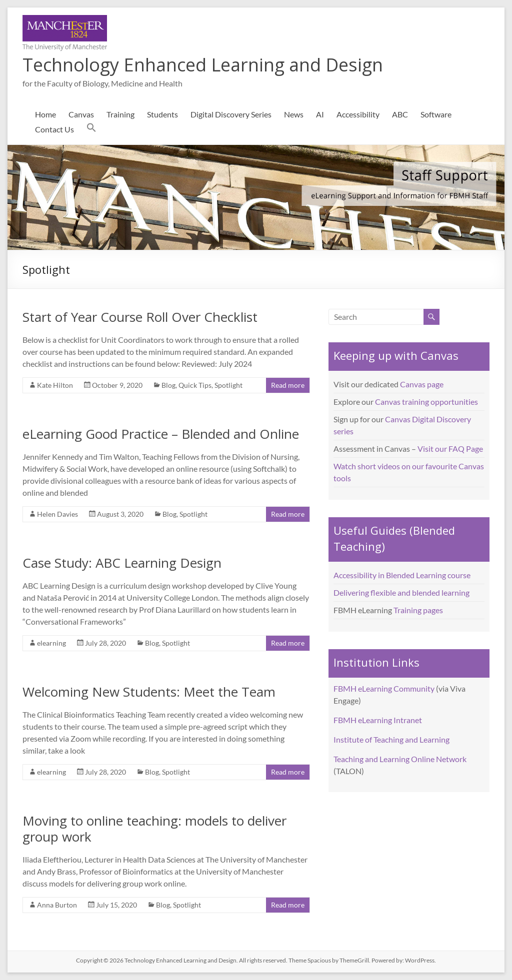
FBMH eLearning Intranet (378, 720)
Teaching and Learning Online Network (400, 759)
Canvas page (422, 384)
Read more (288, 385)
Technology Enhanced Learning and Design (203, 65)
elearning (51, 643)
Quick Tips (195, 385)
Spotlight (228, 385)
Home (45, 114)
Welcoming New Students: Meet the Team (149, 692)
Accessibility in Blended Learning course (402, 575)
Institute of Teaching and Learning (391, 739)
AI (320, 114)
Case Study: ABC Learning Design (122, 563)
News (294, 114)
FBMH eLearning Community (384, 688)
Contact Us (54, 129)
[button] (91, 129)
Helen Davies (57, 514)
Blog (168, 385)
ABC (400, 114)
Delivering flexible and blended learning (401, 592)
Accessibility (358, 114)
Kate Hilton (55, 385)
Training (120, 114)
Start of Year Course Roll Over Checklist (140, 317)
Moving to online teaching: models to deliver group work (154, 829)
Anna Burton (57, 905)
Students (162, 114)
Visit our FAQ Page (450, 449)
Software (436, 114)
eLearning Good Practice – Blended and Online (161, 434)
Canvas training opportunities (426, 402)
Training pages (418, 610)
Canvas (81, 114)
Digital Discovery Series (231, 114)
